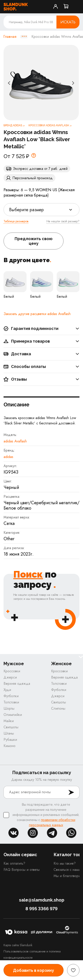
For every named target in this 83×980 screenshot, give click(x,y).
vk (14, 833)
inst (33, 833)
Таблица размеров (16, 221)
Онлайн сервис (20, 855)
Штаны (9, 733)
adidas (8, 457)
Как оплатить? (14, 863)
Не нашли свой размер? (63, 221)
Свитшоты (11, 727)
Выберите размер (26, 210)
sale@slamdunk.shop (42, 900)
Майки (9, 721)
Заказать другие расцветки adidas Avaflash (37, 314)
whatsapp (71, 833)
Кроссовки (12, 671)
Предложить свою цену (34, 241)
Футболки (11, 696)
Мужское (14, 664)
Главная (10, 37)
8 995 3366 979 (41, 909)
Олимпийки (13, 715)
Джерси (10, 677)
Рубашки (10, 740)
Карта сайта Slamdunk (18, 945)
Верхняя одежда (17, 684)
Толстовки (11, 702)
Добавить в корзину (34, 970)
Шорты (9, 708)
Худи (7, 690)
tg (52, 833)
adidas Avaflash (15, 441)
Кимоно (10, 746)
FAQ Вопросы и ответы (22, 870)
